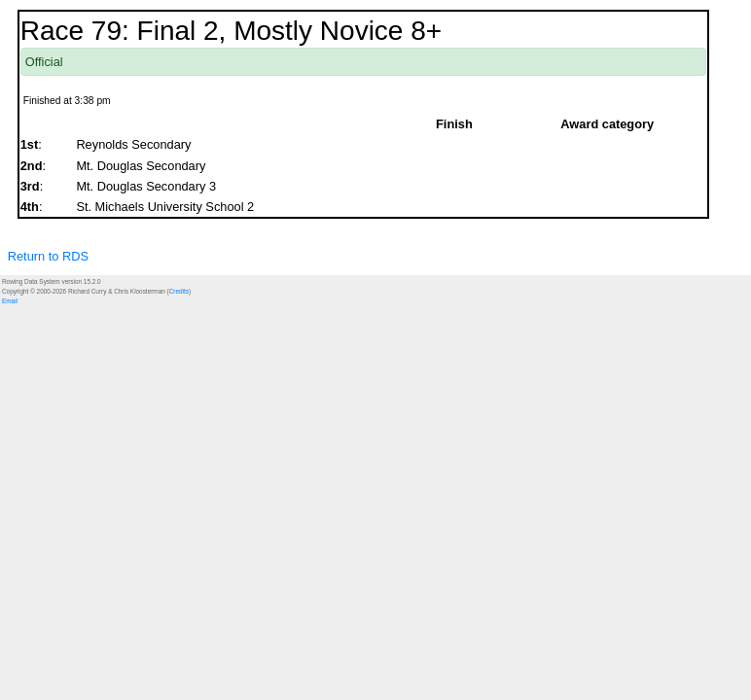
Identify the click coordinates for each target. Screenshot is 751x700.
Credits (179, 291)
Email (10, 301)
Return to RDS (48, 256)
